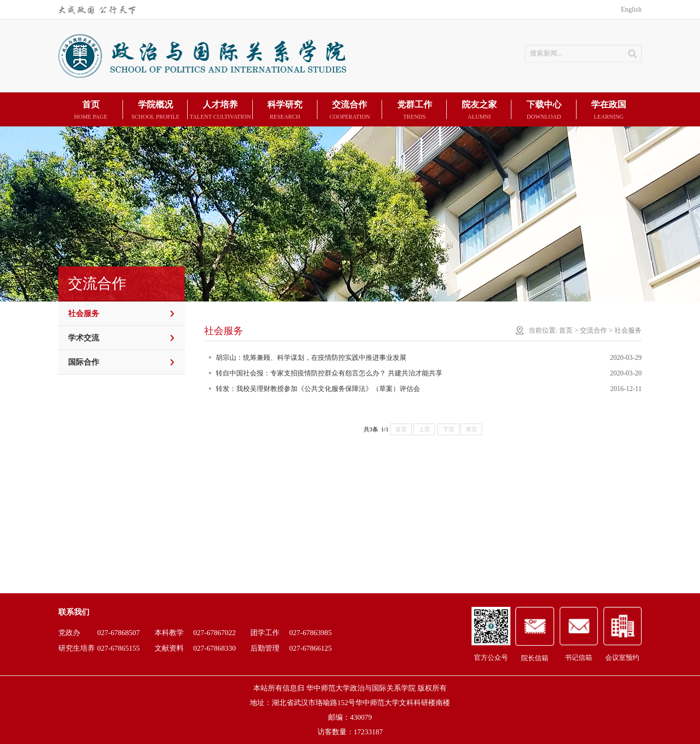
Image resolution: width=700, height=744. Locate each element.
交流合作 (350, 111)
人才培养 (220, 111)
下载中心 (544, 111)
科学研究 (285, 111)
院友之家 (479, 111)
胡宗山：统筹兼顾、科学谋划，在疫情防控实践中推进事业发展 (308, 358)
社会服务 (84, 313)
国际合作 (84, 362)
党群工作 (414, 111)
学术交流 (84, 338)
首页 (91, 111)
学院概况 (155, 111)
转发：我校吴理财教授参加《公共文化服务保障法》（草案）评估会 (315, 389)
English (631, 9)
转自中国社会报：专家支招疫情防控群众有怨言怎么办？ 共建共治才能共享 (326, 373)
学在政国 (609, 111)
